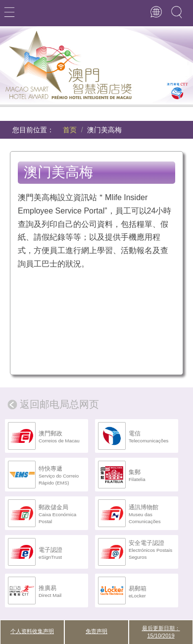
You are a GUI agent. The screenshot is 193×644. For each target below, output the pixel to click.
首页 (70, 130)
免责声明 (96, 631)
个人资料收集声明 (32, 631)
